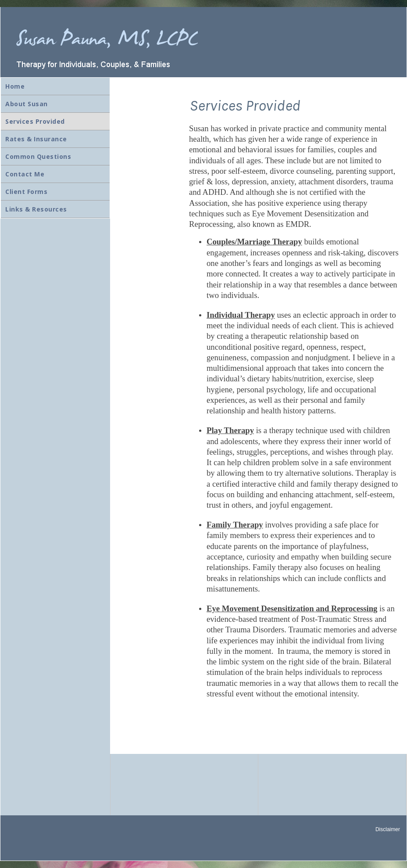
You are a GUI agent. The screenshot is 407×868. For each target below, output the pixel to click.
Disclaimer (388, 829)
